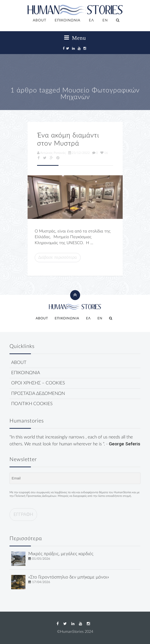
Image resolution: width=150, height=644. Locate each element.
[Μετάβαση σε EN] (105, 21)
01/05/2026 (41, 559)
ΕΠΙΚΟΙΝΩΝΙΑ (68, 20)
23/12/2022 (79, 153)
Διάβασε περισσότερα (58, 257)
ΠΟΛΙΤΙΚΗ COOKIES (32, 404)
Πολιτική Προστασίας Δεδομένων (35, 496)
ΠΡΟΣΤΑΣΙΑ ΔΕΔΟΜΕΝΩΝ (38, 394)
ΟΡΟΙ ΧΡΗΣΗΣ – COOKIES (38, 383)
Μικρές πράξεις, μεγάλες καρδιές (61, 554)
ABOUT (40, 20)
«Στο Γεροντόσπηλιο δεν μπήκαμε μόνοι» (69, 577)
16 (104, 153)
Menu (75, 38)
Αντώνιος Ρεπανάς (51, 153)
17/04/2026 (41, 582)
